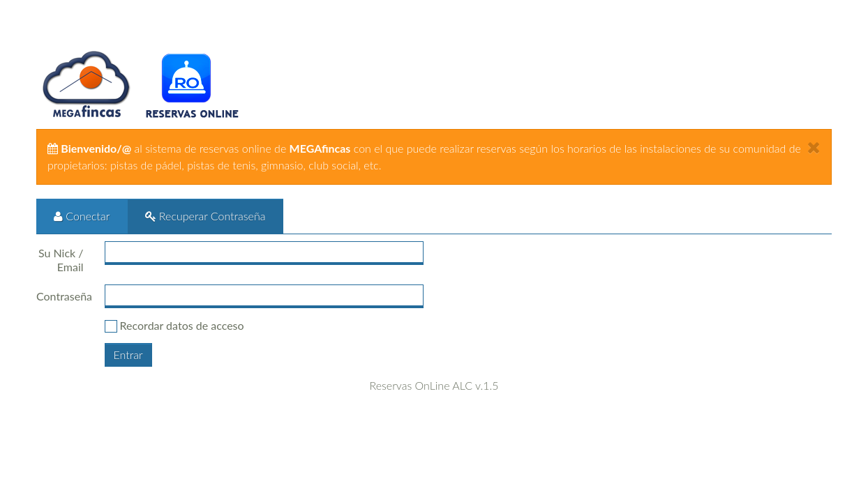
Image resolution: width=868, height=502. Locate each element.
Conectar (82, 216)
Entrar (128, 355)
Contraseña (64, 296)
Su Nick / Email (61, 260)
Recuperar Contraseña (205, 216)
